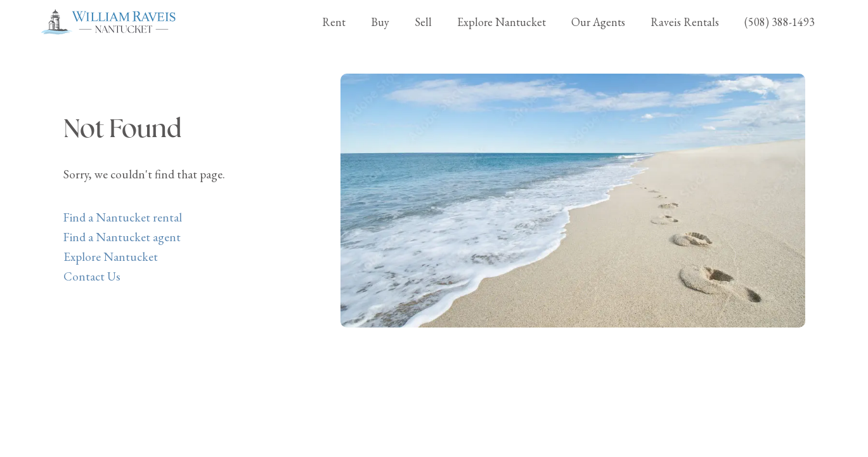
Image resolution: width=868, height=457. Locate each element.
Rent (334, 22)
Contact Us (92, 276)
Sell (423, 22)
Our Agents (598, 22)
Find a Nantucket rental (123, 217)
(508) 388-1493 (780, 22)
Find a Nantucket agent (122, 237)
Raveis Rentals (685, 22)
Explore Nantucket (502, 22)
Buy (380, 22)
